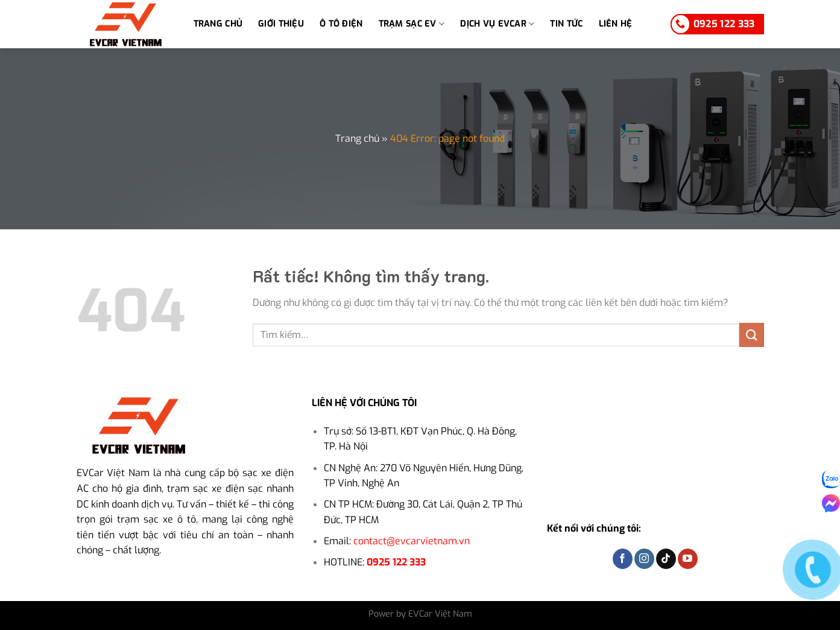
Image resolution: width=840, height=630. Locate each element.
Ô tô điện (341, 24)
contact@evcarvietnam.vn (412, 541)
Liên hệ (616, 24)
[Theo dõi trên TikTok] (666, 559)
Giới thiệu (281, 24)
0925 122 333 (396, 562)
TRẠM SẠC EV (412, 24)
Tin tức (566, 24)
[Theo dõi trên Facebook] (623, 559)
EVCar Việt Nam (113, 473)
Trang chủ (218, 24)
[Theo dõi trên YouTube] (688, 559)
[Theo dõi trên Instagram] (644, 559)
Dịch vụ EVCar (497, 24)
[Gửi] (751, 335)
